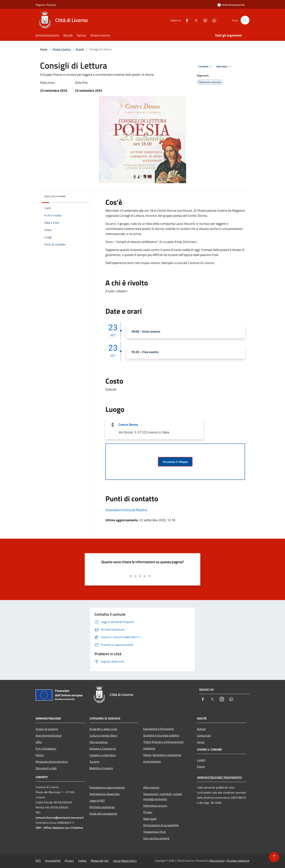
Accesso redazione (238, 861)
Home (44, 49)
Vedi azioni (224, 67)
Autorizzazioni (152, 761)
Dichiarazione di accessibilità (161, 825)
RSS (38, 861)
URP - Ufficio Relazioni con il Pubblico (59, 828)
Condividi (206, 67)
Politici (40, 755)
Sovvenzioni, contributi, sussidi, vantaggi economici (163, 796)
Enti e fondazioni (46, 749)
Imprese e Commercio (103, 749)
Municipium (217, 861)
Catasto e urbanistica (103, 755)
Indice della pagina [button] (55, 196)
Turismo (94, 762)
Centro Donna (128, 425)
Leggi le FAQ (97, 800)
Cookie (82, 861)
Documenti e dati (46, 768)
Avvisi (201, 742)
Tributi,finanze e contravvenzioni (163, 742)
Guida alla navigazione (103, 814)
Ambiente (149, 748)
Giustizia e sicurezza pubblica (161, 735)
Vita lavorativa (98, 742)
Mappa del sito (100, 861)
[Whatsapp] (213, 20)
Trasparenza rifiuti (154, 832)
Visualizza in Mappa (175, 462)
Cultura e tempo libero (103, 735)
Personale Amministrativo (52, 762)
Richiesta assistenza (102, 807)
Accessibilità (53, 861)
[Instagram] (204, 20)
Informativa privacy (155, 806)
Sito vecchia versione (156, 838)
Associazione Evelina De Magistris (126, 510)
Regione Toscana (46, 5)
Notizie (201, 729)
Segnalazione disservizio (104, 794)
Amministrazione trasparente (219, 777)
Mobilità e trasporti (101, 768)
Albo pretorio (151, 787)
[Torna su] (274, 857)
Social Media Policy (125, 861)
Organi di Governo (47, 729)
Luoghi (201, 760)
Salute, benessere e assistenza (162, 755)
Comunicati (204, 735)
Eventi (80, 49)
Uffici (39, 742)
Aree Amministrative (49, 735)
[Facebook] (185, 20)
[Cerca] (245, 20)
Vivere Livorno (62, 49)
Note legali (150, 819)
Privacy (148, 812)
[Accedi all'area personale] (231, 5)
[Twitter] (194, 20)
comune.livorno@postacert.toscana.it (60, 818)
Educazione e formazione (159, 729)
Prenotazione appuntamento (107, 787)
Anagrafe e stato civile (103, 729)
